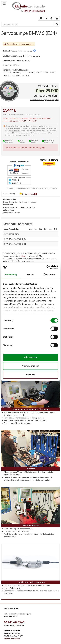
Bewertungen (28, 194)
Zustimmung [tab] (11, 274)
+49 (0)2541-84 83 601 (28, 121)
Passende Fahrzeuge (15, 44)
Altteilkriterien (15, 131)
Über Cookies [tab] (50, 274)
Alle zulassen (31, 357)
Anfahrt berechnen (12, 639)
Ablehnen (30, 375)
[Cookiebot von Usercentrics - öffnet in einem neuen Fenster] (46, 267)
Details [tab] (31, 274)
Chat (23, 256)
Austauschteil (25, 126)
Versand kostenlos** (33, 114)
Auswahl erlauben (30, 366)
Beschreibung (9, 194)
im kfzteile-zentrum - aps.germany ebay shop (44, 100)
